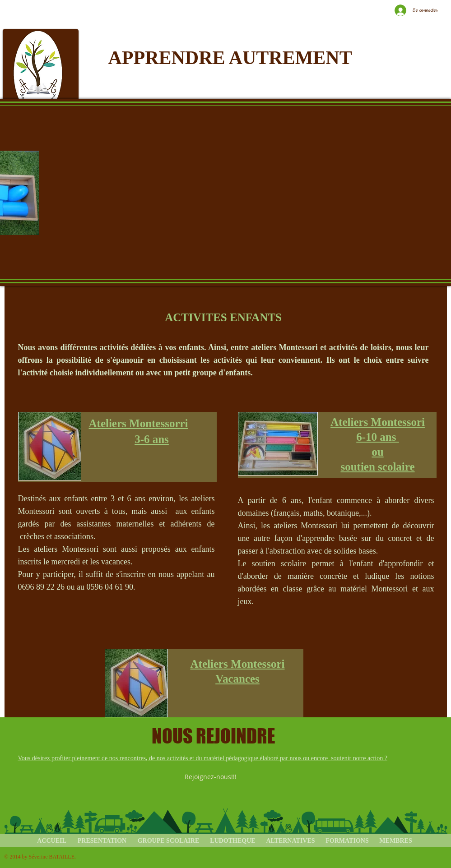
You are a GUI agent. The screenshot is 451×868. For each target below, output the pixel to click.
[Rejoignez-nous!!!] (211, 777)
